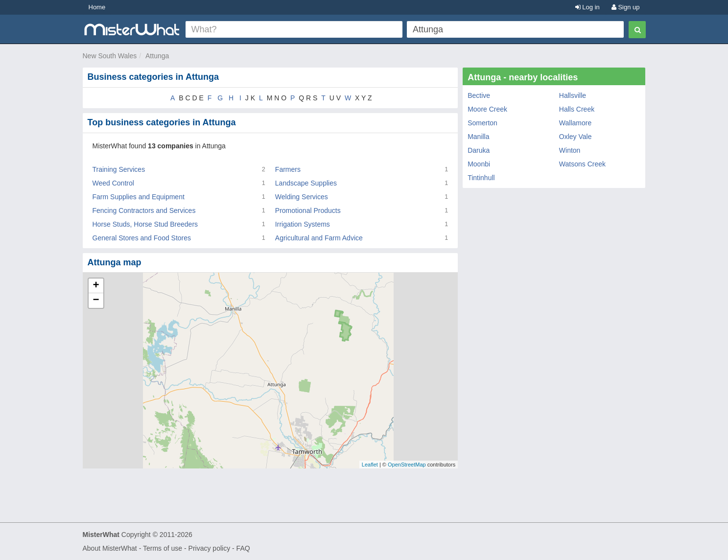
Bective (479, 95)
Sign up (626, 7)
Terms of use (163, 548)
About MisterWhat (110, 548)
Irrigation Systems (303, 224)
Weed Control (113, 183)
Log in (587, 7)
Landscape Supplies (306, 183)
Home (97, 7)
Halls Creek (577, 109)
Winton (570, 150)
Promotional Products (308, 210)
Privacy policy (210, 548)
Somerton (482, 123)
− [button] (96, 301)
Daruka (479, 150)
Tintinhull (481, 178)
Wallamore (575, 123)
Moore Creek (487, 109)
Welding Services (302, 197)
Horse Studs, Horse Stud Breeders (145, 224)
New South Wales (110, 56)
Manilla (478, 137)
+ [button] (96, 286)
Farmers (288, 169)
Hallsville (573, 95)
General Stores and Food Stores (142, 238)
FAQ (243, 548)
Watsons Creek (582, 164)
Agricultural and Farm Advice (319, 238)
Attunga (157, 56)
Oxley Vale (575, 137)
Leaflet (370, 465)
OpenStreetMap (407, 465)
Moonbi (479, 164)
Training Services (119, 169)
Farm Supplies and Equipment (139, 197)
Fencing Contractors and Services (144, 210)
